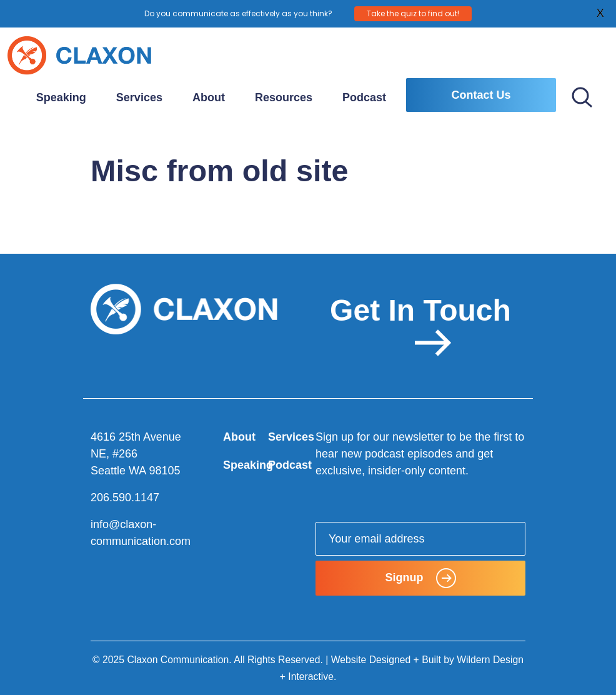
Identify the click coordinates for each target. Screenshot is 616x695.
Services (139, 97)
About (209, 97)
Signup (421, 578)
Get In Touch (420, 325)
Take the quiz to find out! (413, 13)
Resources (284, 97)
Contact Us (481, 95)
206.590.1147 (125, 497)
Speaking (61, 97)
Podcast (364, 97)
